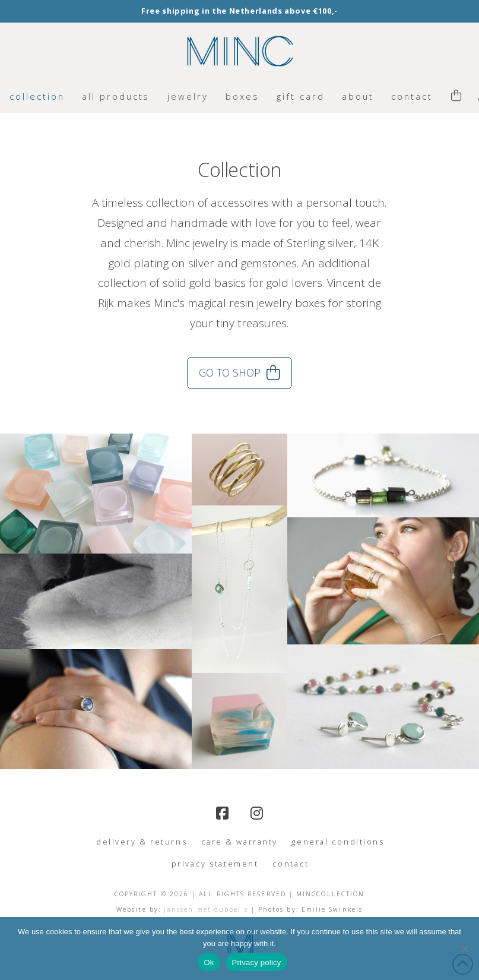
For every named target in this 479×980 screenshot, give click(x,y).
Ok (209, 962)
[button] (456, 97)
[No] (464, 949)
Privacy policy (257, 962)
